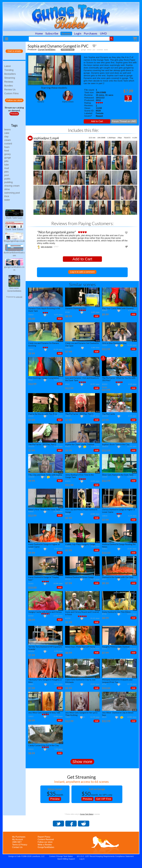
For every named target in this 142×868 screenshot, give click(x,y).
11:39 (98, 609)
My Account (18, 839)
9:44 (61, 542)
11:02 (98, 677)
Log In (82, 859)
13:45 (98, 306)
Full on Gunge (97, 789)
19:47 (61, 609)
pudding (8, 182)
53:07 (135, 375)
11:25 (135, 644)
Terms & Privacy (20, 845)
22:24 (61, 677)
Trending (9, 70)
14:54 (61, 507)
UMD (103, 33)
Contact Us (17, 847)
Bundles (9, 86)
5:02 (135, 507)
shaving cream (12, 186)
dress (89, 50)
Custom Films (11, 93)
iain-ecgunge (47, 247)
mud (7, 168)
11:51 (135, 442)
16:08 (61, 341)
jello (6, 161)
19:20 (135, 411)
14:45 (61, 375)
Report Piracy (44, 837)
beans (7, 130)
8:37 (61, 743)
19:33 (98, 442)
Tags (14, 125)
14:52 (98, 472)
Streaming (10, 78)
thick (7, 196)
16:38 (135, 710)
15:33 (98, 644)
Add (60, 319)
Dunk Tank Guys (14, 218)
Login (78, 33)
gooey (7, 154)
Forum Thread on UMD (124, 121)
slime (7, 189)
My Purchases (19, 837)
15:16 (98, 507)
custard (8, 144)
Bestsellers (10, 74)
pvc (94, 50)
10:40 (61, 710)
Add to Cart (97, 121)
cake (7, 133)
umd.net (19, 297)
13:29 (135, 306)
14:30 (61, 472)
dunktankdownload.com (14, 254)
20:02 (98, 375)
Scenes (66, 33)
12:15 (135, 677)
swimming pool (12, 193)
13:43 (61, 442)
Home (39, 33)
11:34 (61, 644)
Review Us (10, 90)
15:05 (61, 575)
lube (7, 165)
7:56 (135, 609)
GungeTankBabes (14, 291)
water (7, 200)
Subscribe (52, 33)
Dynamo (41, 102)
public (7, 179)
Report (99, 116)
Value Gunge (55, 789)
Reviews (9, 82)
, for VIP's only (97, 794)
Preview (14, 114)
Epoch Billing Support (66, 859)
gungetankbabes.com (14, 268)
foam (7, 147)
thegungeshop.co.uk (14, 241)
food (7, 151)
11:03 (98, 542)
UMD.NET (17, 842)
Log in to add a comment (82, 272)
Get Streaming (81, 777)
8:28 (61, 306)
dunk (106, 50)
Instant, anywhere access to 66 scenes (81, 782)
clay (6, 137)
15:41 (135, 575)
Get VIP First (104, 799)
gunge (8, 158)
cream (8, 140)
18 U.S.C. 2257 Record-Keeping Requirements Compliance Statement (105, 856)
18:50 (98, 341)
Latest (7, 66)
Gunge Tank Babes (87, 814)
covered (100, 50)
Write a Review (45, 845)
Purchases (91, 33)
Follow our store (14, 100)
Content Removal (46, 839)
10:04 (135, 542)
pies (6, 172)
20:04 (98, 411)
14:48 (98, 710)
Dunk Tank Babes (14, 229)
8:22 (61, 411)
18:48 (135, 341)
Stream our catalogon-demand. (14, 109)
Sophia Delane (68, 102)
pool (7, 175)
